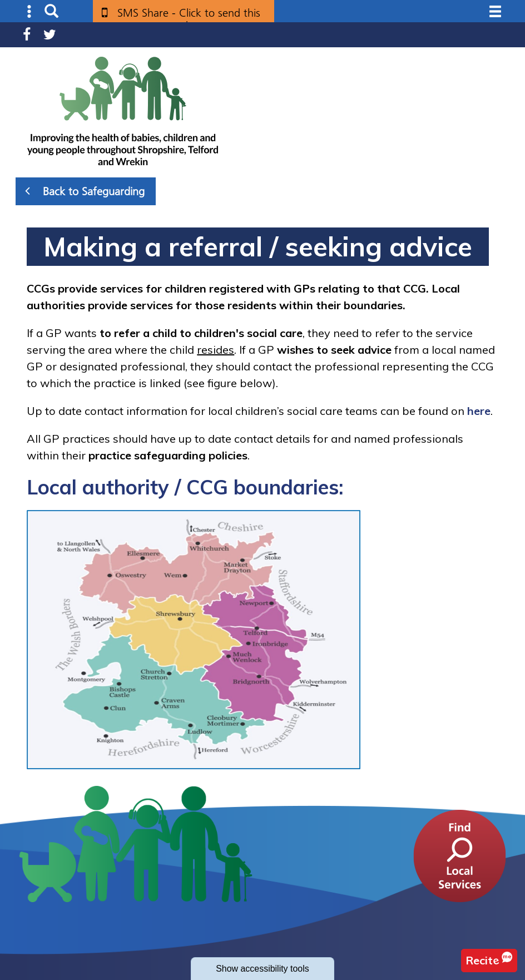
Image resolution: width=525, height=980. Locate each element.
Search (51, 11)
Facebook (27, 35)
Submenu (30, 11)
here (479, 411)
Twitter (50, 35)
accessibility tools (262, 969)
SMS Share (189, 17)
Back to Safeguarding (85, 191)
